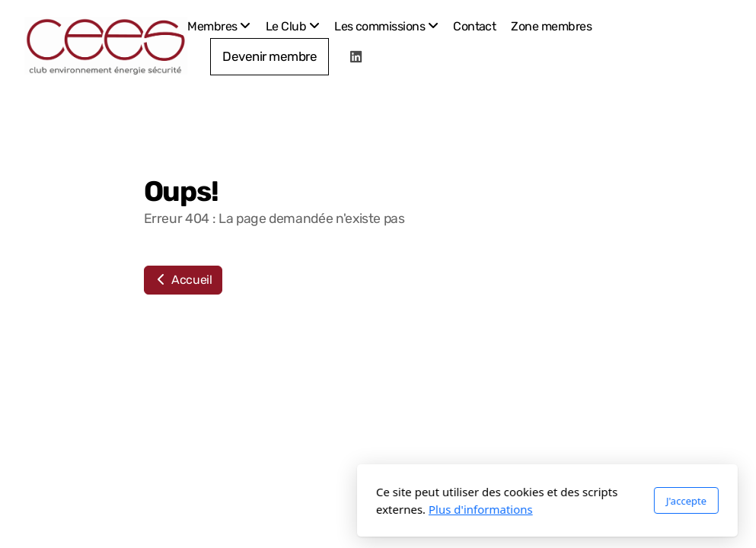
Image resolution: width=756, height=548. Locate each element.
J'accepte (517, 501)
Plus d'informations (312, 509)
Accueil (183, 280)
